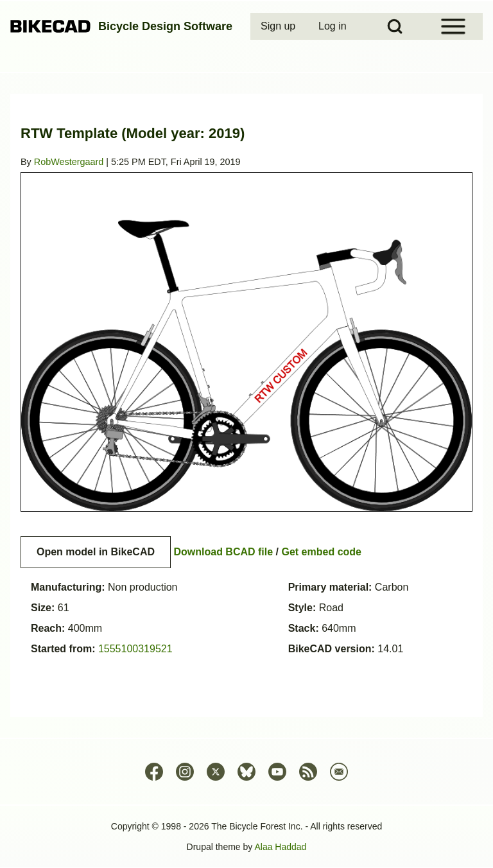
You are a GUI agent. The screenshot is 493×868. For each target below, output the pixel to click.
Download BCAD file (223, 552)
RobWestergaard (69, 162)
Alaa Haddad (280, 847)
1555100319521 (135, 649)
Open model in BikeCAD (96, 552)
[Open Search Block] (395, 26)
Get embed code (322, 552)
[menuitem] (279, 26)
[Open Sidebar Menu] (453, 26)
